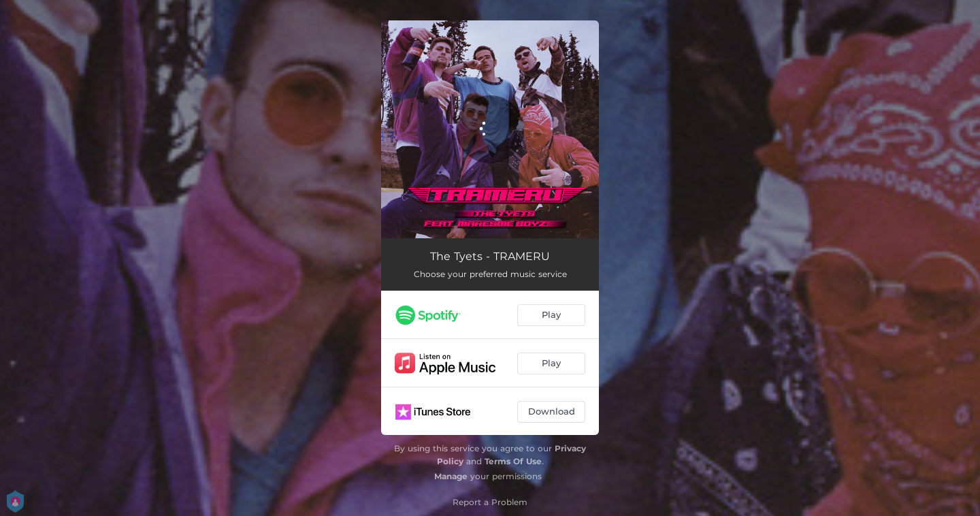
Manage (451, 476)
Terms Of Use (513, 461)
